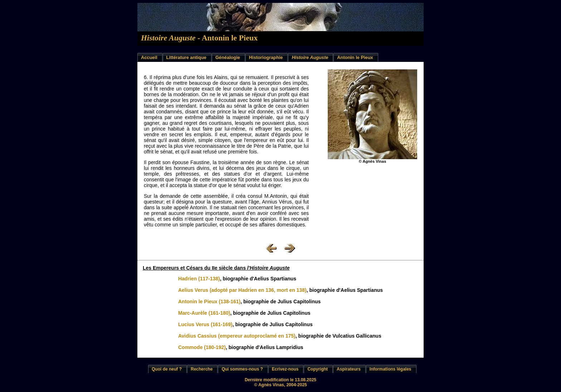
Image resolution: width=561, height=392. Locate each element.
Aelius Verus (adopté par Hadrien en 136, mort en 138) (242, 290)
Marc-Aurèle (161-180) (204, 313)
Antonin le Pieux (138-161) (209, 302)
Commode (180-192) (202, 347)
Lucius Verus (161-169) (205, 324)
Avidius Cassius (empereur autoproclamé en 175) (237, 336)
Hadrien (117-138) (199, 279)
